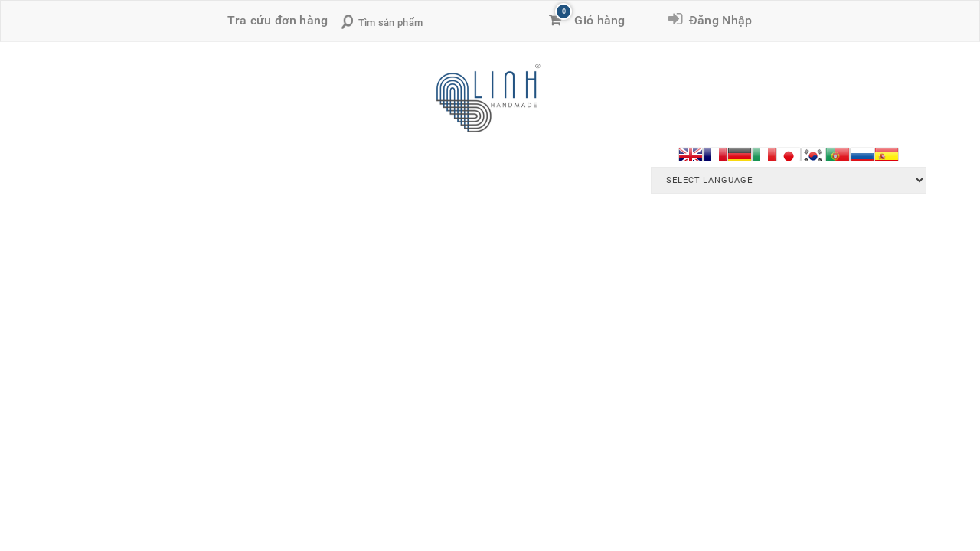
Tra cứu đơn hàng (278, 20)
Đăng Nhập (717, 20)
